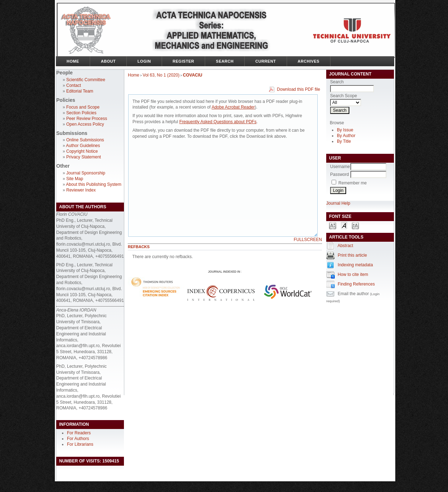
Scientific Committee (86, 80)
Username (340, 167)
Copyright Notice (82, 151)
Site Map (75, 179)
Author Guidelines (83, 146)
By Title (344, 141)
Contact (74, 85)
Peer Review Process (87, 119)
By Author (346, 136)
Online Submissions (85, 140)
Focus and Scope (83, 107)
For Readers (79, 433)
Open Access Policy (85, 124)
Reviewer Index (81, 190)
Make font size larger (355, 225)
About (108, 61)
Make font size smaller (333, 225)
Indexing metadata (355, 265)
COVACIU (193, 75)
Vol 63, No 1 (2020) (161, 75)
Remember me (352, 183)
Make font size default (344, 225)
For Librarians (80, 444)
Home (73, 61)
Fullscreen (308, 240)
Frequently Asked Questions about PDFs (218, 122)
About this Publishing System (93, 184)
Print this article (352, 255)
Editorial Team (80, 91)
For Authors (78, 439)
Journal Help (338, 203)
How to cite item (353, 274)
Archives (309, 61)
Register (184, 61)
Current (266, 61)
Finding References (356, 284)
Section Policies (81, 113)
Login (144, 61)
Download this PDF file (299, 89)
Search (225, 61)
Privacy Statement (84, 157)
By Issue (345, 130)
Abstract (345, 246)
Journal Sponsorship (86, 173)
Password (340, 174)
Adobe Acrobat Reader (233, 107)
